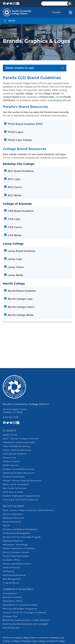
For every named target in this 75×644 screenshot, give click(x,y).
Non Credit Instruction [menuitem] (15, 461)
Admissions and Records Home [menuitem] (19, 415)
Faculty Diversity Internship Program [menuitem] (22, 510)
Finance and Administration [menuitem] (17, 536)
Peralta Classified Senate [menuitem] (16, 529)
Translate (56, 12)
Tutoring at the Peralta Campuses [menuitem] (20, 472)
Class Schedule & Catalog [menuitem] (16, 419)
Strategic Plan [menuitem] (10, 589)
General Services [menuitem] (12, 540)
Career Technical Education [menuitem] (17, 423)
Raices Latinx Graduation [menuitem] (16, 457)
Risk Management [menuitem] (12, 552)
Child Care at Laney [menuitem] (13, 465)
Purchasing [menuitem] (8, 544)
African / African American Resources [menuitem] (22, 453)
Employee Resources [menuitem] (14, 490)
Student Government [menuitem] (14, 449)
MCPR (12, 21)
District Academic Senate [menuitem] (16, 525)
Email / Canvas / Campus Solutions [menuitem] (21, 411)
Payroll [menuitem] (6, 498)
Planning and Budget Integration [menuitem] (20, 581)
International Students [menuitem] (15, 426)
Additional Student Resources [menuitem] (19, 445)
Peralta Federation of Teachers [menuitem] (19, 521)
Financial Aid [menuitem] (9, 430)
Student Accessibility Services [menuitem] (19, 442)
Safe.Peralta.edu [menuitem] (11, 600)
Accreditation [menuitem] (10, 566)
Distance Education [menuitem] (13, 487)
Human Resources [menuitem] (12, 494)
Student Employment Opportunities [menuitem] (22, 468)
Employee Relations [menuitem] (13, 513)
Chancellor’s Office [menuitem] (13, 574)
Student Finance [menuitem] (11, 434)
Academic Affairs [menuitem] (12, 532)
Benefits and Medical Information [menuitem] (20, 502)
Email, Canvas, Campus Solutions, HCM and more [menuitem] (28, 483)
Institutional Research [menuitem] (14, 548)
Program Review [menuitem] (11, 555)
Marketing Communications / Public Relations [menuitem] (26, 593)
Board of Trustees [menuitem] (12, 570)
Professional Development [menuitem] (17, 506)
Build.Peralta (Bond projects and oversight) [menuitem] (25, 596)
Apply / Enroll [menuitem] (10, 407)
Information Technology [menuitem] (15, 517)
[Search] (57, 4)
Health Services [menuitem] (11, 438)
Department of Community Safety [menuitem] (20, 577)
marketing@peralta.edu (59, 100)
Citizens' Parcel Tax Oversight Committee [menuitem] (25, 585)
